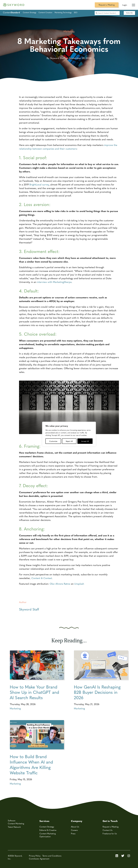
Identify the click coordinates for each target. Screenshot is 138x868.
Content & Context (42, 578)
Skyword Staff (29, 609)
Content (11, 12)
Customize (53, 441)
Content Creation (45, 12)
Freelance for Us (110, 833)
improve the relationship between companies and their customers (68, 147)
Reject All (69, 441)
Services (44, 821)
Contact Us (108, 830)
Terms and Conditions (52, 856)
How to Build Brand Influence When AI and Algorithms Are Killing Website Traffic (31, 764)
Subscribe (129, 13)
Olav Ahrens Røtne (60, 584)
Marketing (15, 708)
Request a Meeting (107, 5)
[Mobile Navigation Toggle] (133, 4)
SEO (76, 12)
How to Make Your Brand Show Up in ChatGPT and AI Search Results (34, 692)
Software (12, 820)
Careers (74, 830)
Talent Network (14, 827)
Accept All (85, 441)
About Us (75, 827)
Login (125, 5)
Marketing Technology (63, 12)
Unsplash (79, 584)
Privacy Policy (35, 856)
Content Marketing (16, 823)
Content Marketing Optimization (48, 835)
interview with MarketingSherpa (54, 282)
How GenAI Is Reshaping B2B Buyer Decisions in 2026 (97, 692)
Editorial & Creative (48, 830)
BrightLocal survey (39, 184)
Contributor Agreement (39, 859)
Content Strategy (30, 12)
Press (73, 833)
